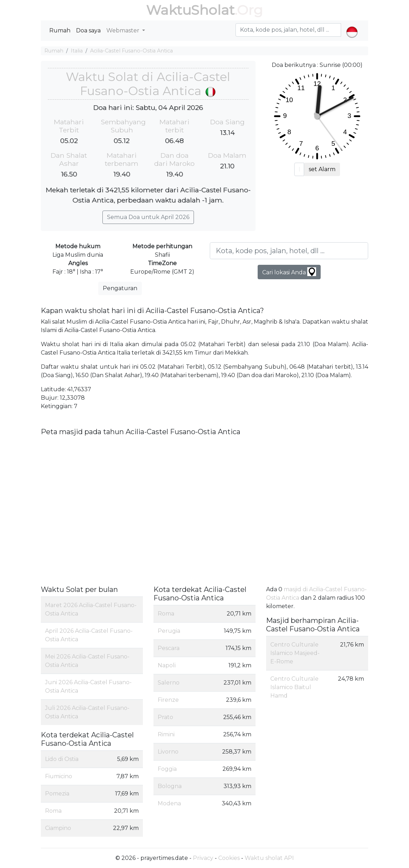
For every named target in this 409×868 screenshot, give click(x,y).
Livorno (168, 752)
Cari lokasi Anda (289, 272)
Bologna (170, 786)
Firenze (168, 700)
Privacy (203, 858)
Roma (53, 811)
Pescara (169, 648)
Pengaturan (120, 288)
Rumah (60, 30)
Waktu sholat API (269, 858)
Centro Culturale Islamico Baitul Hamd (294, 687)
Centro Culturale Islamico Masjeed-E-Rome (295, 653)
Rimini (166, 734)
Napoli (167, 665)
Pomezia (57, 794)
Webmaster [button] (124, 30)
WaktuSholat (190, 10)
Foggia (167, 769)
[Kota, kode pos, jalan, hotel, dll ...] (289, 251)
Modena (169, 803)
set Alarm (322, 169)
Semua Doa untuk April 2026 (148, 217)
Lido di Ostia (62, 759)
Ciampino (58, 828)
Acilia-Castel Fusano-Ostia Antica (131, 51)
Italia (77, 51)
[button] (352, 26)
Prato (165, 717)
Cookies (229, 858)
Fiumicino (59, 776)
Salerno (169, 683)
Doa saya (88, 30)
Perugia (169, 631)
